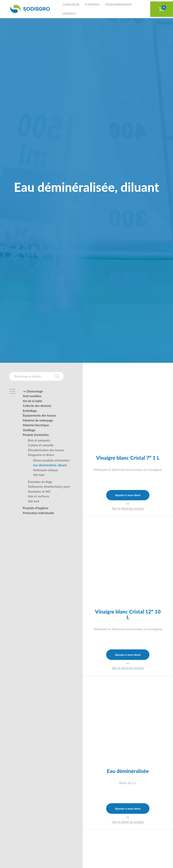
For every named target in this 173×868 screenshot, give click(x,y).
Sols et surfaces (38, 496)
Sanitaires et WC (39, 491)
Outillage (29, 430)
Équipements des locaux (39, 415)
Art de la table (32, 401)
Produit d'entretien (36, 435)
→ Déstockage (33, 391)
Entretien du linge (40, 482)
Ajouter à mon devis (128, 495)
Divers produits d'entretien (51, 460)
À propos (92, 4)
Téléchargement (118, 4)
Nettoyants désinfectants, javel (49, 486)
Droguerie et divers (41, 455)
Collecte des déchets (37, 406)
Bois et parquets (39, 440)
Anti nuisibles (32, 396)
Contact (69, 14)
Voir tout (39, 475)
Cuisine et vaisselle (41, 445)
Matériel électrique (36, 425)
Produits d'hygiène (36, 508)
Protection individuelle (38, 513)
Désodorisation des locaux (46, 450)
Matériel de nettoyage (38, 420)
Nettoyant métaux (45, 470)
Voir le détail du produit (128, 508)
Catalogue (71, 4)
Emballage (30, 411)
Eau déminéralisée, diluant (50, 465)
